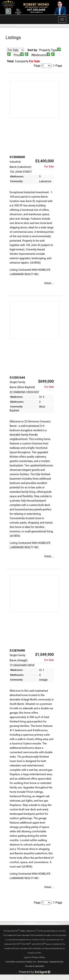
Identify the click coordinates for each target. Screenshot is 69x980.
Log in (27, 957)
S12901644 (17, 378)
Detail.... (49, 283)
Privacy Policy (38, 957)
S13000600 (17, 157)
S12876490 (17, 651)
